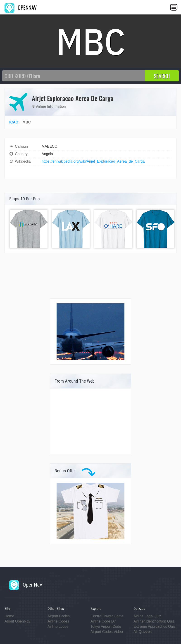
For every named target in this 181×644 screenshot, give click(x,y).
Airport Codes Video (107, 632)
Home (9, 616)
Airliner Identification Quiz (154, 621)
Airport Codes (59, 616)
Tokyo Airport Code (106, 626)
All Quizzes (143, 632)
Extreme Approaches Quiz (155, 626)
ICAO (14, 122)
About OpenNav (17, 621)
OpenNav (26, 585)
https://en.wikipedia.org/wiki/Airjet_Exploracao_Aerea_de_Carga (93, 161)
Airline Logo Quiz (147, 616)
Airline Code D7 (103, 621)
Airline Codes (58, 621)
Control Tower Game (107, 616)
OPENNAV (21, 7)
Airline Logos (58, 626)
